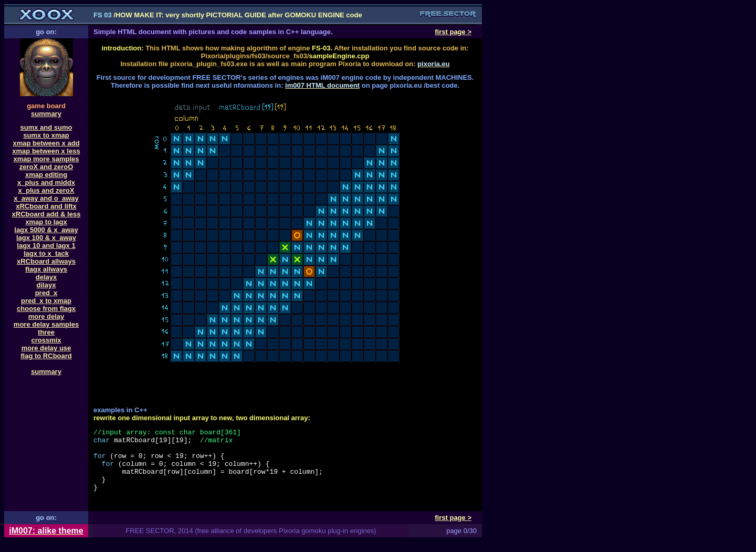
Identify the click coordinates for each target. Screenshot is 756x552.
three (46, 332)
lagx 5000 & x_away (46, 230)
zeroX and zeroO (46, 167)
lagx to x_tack (46, 253)
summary (46, 114)
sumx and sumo (46, 127)
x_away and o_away (46, 198)
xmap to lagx (46, 222)
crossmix (46, 340)
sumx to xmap (46, 135)
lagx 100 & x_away (46, 238)
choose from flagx (46, 309)
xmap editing (46, 175)
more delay (46, 316)
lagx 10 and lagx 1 (46, 246)
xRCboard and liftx (46, 206)
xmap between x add (46, 143)
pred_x (46, 293)
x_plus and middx (46, 183)
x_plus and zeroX (46, 190)
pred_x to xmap (46, 301)
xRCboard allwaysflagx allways (46, 265)
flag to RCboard (46, 356)
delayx (46, 277)
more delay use (46, 348)
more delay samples (46, 324)
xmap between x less (46, 151)
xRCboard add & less (46, 214)
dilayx (46, 285)
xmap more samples (46, 159)
